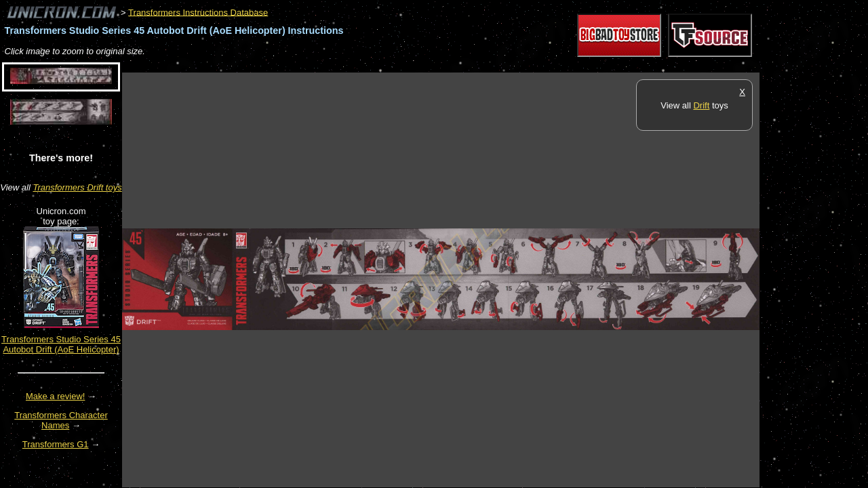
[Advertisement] (369, 65)
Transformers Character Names (61, 420)
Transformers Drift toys (77, 187)
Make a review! (55, 396)
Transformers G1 (56, 444)
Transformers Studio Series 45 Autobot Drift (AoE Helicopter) (61, 344)
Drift (701, 105)
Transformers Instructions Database (198, 12)
